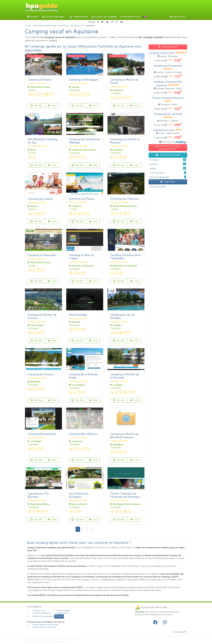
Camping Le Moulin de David (124, 81)
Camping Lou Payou (82, 199)
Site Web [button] (36, 106)
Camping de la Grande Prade (83, 376)
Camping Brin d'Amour (83, 434)
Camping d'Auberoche (42, 434)
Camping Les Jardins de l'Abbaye (84, 141)
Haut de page (180, 632)
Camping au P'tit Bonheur (38, 495)
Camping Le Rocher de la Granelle (125, 376)
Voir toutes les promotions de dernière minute (168, 147)
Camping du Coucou (41, 374)
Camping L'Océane (40, 80)
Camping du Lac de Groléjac (122, 316)
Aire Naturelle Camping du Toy (43, 141)
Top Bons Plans (130, 17)
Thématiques (79, 17)
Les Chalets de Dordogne (78, 495)
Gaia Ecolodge (78, 315)
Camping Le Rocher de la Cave (42, 316)
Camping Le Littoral (40, 199)
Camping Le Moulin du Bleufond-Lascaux (124, 435)
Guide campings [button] (53, 17)
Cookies (59, 616)
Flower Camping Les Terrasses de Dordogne (125, 495)
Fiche (52, 106)
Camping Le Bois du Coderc (82, 257)
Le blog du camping (104, 17)
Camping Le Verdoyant (84, 80)
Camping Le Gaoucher (42, 255)
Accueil (33, 17)
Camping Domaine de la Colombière (126, 257)
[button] (146, 17)
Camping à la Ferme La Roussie (125, 141)
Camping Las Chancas (124, 199)
